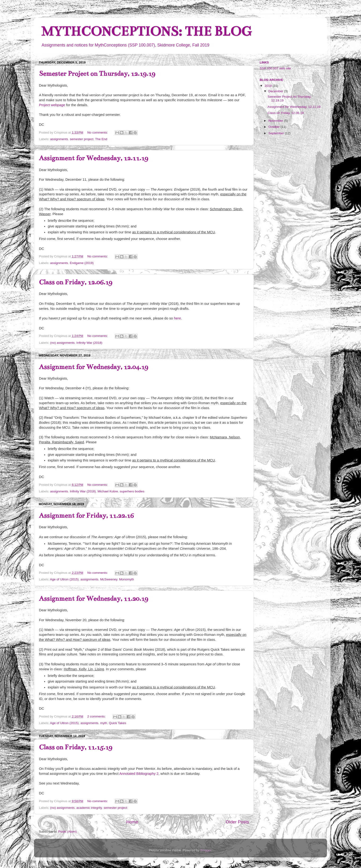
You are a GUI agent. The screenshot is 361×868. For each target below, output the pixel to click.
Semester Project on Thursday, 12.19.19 (97, 74)
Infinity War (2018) (89, 343)
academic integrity (89, 808)
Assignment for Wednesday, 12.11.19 (94, 158)
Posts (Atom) (68, 832)
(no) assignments (62, 343)
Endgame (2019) (82, 263)
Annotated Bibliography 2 (139, 774)
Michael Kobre (108, 491)
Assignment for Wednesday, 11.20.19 (94, 599)
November (276, 121)
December (276, 91)
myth (104, 723)
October (275, 127)
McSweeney (109, 579)
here (177, 318)
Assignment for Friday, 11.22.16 (86, 516)
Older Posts (237, 822)
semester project (82, 139)
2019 (269, 86)
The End (101, 139)
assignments (59, 139)
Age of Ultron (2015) (64, 579)
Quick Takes (118, 723)
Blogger (206, 850)
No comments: (98, 132)
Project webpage (52, 105)
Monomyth (127, 579)
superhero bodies (132, 491)
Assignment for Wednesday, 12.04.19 (94, 367)
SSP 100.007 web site (275, 68)
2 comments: (97, 716)
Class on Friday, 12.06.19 (76, 282)
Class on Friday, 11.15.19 (76, 747)
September (277, 133)
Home (132, 822)
